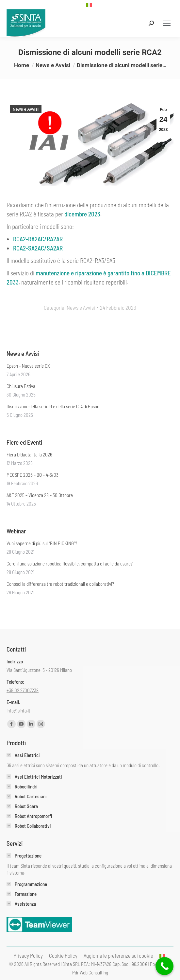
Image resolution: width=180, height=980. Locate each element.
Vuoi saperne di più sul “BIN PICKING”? (42, 543)
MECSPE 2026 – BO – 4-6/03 (33, 475)
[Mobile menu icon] (167, 23)
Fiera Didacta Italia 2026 (29, 454)
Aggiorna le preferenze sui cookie (118, 955)
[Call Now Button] (164, 966)
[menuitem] (90, 5)
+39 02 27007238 (23, 690)
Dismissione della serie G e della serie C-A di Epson (53, 406)
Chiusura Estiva (21, 386)
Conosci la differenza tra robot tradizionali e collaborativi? (60, 584)
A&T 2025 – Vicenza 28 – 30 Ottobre (40, 495)
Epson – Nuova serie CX (28, 366)
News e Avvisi (26, 109)
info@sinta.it (18, 711)
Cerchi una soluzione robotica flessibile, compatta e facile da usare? (70, 564)
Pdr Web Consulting (90, 972)
